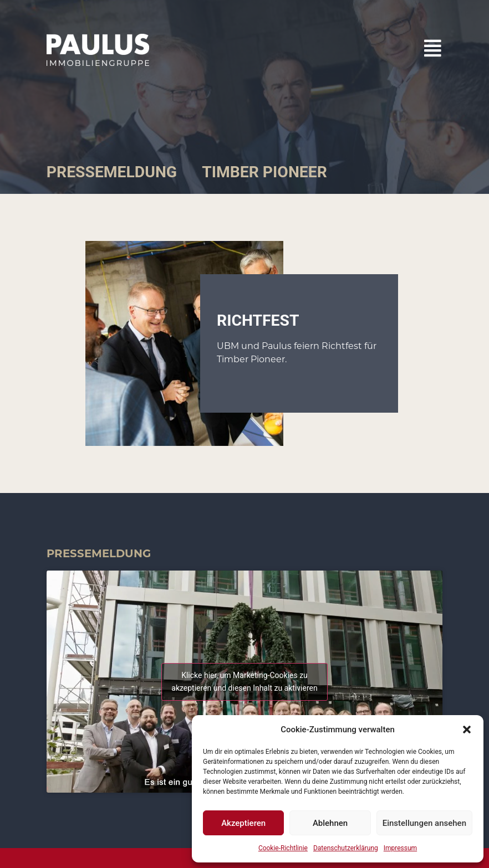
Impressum (400, 848)
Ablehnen (330, 823)
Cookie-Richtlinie (283, 848)
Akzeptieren (243, 823)
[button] (467, 730)
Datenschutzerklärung (346, 848)
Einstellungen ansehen (424, 823)
